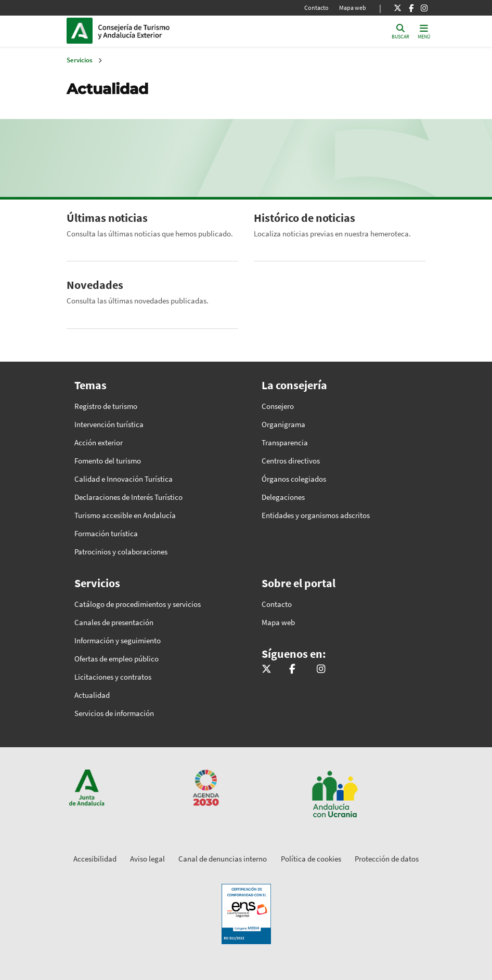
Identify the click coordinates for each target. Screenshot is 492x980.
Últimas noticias (107, 218)
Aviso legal (147, 859)
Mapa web (353, 8)
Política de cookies (311, 859)
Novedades (95, 285)
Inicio (169, 31)
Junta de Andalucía (82, 31)
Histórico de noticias (305, 218)
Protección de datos (387, 859)
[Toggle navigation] (424, 31)
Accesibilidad (95, 859)
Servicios (80, 60)
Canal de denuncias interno (223, 859)
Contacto (316, 8)
